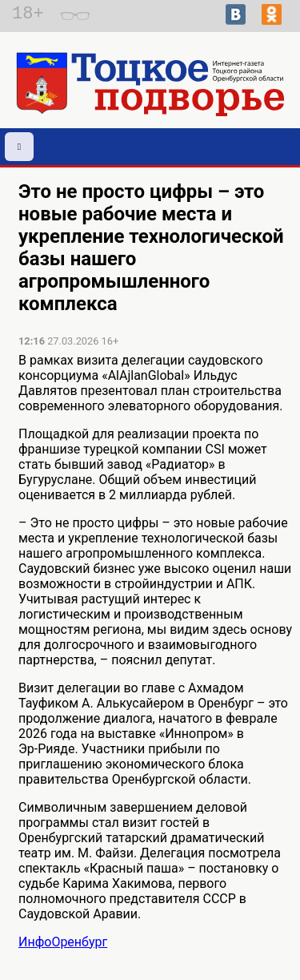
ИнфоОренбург (63, 942)
